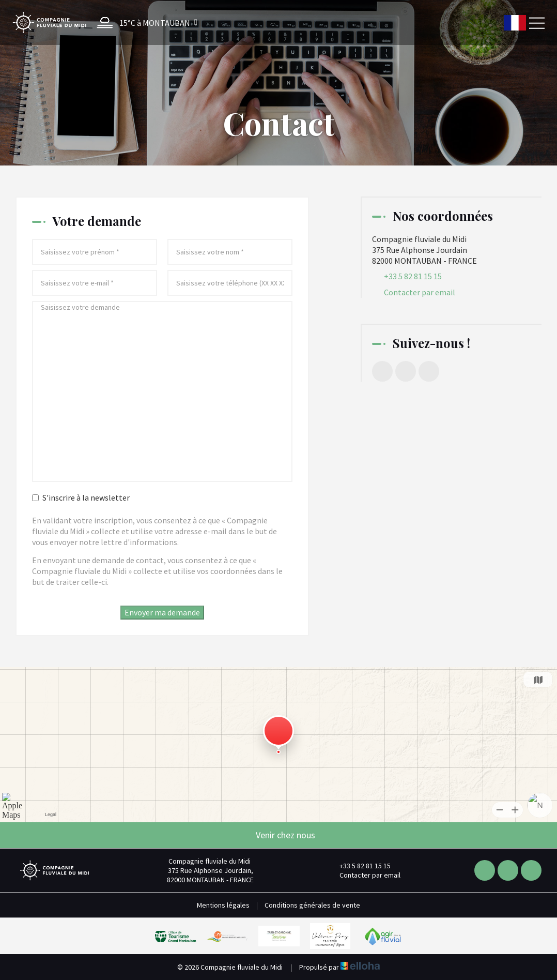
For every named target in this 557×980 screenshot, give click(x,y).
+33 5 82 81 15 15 (359, 866)
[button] (145, 22)
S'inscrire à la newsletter (81, 497)
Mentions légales (223, 905)
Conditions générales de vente (312, 905)
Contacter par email (420, 292)
